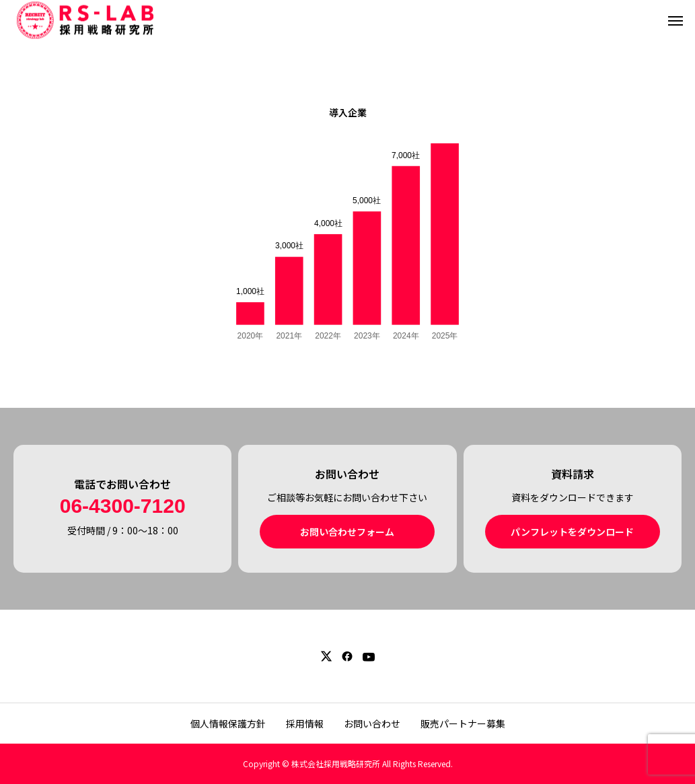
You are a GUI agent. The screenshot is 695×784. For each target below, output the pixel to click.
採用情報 (305, 723)
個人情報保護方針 (228, 723)
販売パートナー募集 (463, 723)
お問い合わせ (372, 723)
